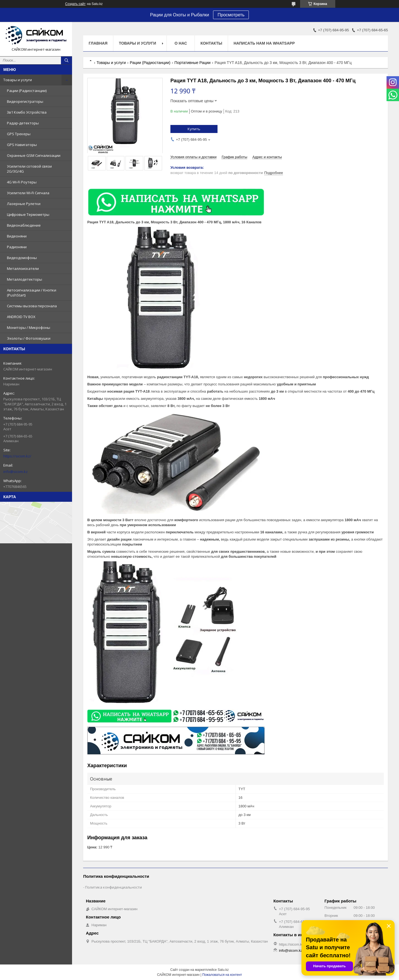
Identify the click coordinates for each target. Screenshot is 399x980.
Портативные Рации (192, 63)
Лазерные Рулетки (24, 204)
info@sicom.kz (16, 472)
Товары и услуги (18, 80)
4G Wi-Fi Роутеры (22, 182)
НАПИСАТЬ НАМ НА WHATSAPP (264, 43)
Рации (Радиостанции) (27, 91)
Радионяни (17, 247)
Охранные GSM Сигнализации (34, 155)
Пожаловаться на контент (222, 975)
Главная (98, 43)
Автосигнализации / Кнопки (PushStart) (32, 293)
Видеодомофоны (22, 258)
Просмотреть (231, 15)
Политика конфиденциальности (113, 887)
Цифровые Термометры (28, 214)
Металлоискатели (23, 268)
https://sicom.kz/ (17, 456)
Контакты (211, 43)
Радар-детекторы (23, 123)
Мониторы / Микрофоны (29, 327)
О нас (181, 43)
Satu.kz (223, 970)
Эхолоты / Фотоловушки (29, 338)
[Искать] (66, 60)
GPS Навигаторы (22, 145)
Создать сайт (75, 4)
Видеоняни (17, 236)
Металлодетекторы (25, 279)
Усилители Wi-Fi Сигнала (28, 193)
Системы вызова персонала (32, 306)
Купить (194, 129)
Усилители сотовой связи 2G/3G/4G (29, 169)
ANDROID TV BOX (21, 317)
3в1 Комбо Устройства (27, 112)
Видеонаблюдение (24, 225)
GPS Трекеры (19, 134)
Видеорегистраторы (25, 101)
